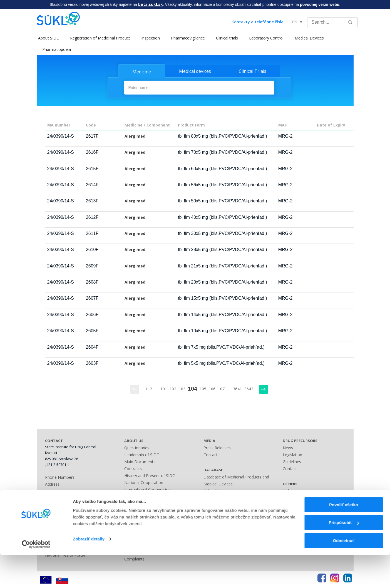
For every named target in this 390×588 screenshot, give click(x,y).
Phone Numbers (60, 477)
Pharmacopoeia (57, 49)
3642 (249, 388)
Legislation (134, 503)
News (288, 447)
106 (212, 388)
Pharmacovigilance (187, 38)
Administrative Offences (146, 509)
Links (208, 518)
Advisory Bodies (139, 496)
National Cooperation (144, 482)
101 (164, 388)
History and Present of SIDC (150, 475)
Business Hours (59, 491)
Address (52, 484)
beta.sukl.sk (151, 4)
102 (173, 388)
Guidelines (292, 461)
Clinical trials (226, 38)
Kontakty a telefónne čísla (258, 22)
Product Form (191, 124)
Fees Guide (134, 516)
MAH (283, 124)
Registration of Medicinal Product (99, 38)
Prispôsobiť (344, 556)
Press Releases (217, 447)
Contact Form (216, 497)
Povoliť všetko (344, 538)
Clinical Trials (253, 71)
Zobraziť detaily (89, 572)
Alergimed (135, 136)
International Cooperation (147, 489)
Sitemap (211, 504)
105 (203, 388)
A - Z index (213, 511)
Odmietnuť (343, 573)
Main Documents (140, 461)
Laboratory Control (265, 38)
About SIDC (47, 38)
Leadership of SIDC (142, 454)
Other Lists (213, 490)
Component (158, 124)
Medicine (142, 72)
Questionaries (137, 447)
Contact (211, 454)
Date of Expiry (331, 124)
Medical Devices (308, 38)
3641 (237, 388)
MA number (59, 124)
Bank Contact (57, 498)
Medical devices (195, 71)
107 (221, 388)
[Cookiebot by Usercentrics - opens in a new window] (36, 577)
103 (182, 388)
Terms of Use (295, 511)
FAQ (287, 504)
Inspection (149, 38)
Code (91, 124)
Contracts (133, 468)
